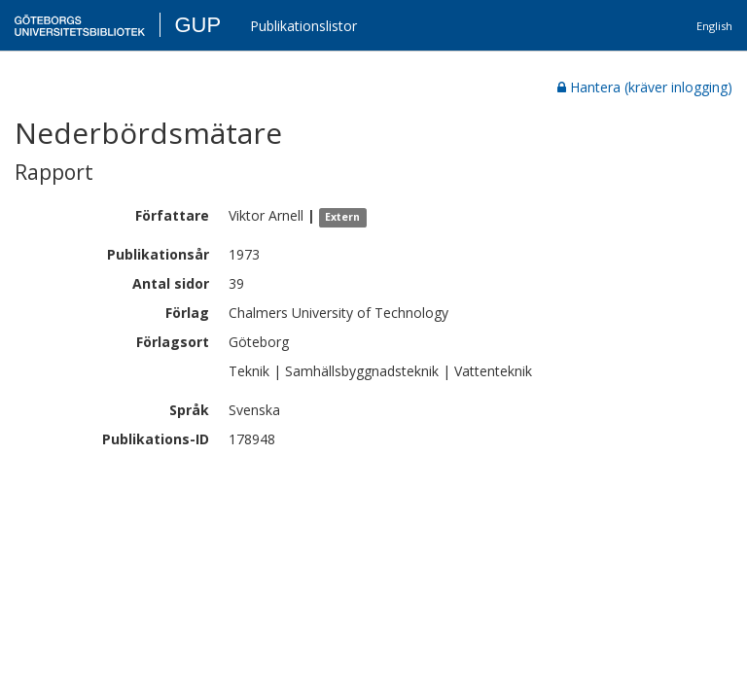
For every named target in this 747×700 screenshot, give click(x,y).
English (714, 26)
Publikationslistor (303, 26)
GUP (197, 25)
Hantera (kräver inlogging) (645, 87)
